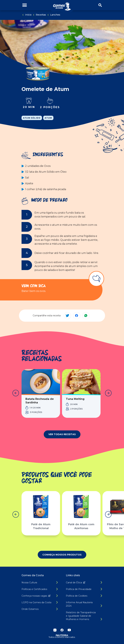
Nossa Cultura (29, 583)
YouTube (69, 630)
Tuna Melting (75, 399)
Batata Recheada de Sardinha (40, 401)
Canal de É (76, 583)
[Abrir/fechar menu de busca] (100, 5)
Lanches (55, 15)
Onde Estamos (30, 609)
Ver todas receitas (62, 434)
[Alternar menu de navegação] (25, 5)
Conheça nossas (37, 596)
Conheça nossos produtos (62, 555)
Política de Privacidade (79, 589)
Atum (48, 118)
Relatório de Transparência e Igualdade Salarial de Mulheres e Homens (81, 616)
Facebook (62, 630)
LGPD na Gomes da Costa (36, 602)
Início (28, 15)
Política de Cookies (77, 596)
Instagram (55, 630)
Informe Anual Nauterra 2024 (79, 604)
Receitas (41, 15)
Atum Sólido (32, 118)
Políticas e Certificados (34, 589)
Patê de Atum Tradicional (41, 526)
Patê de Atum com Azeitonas (81, 526)
